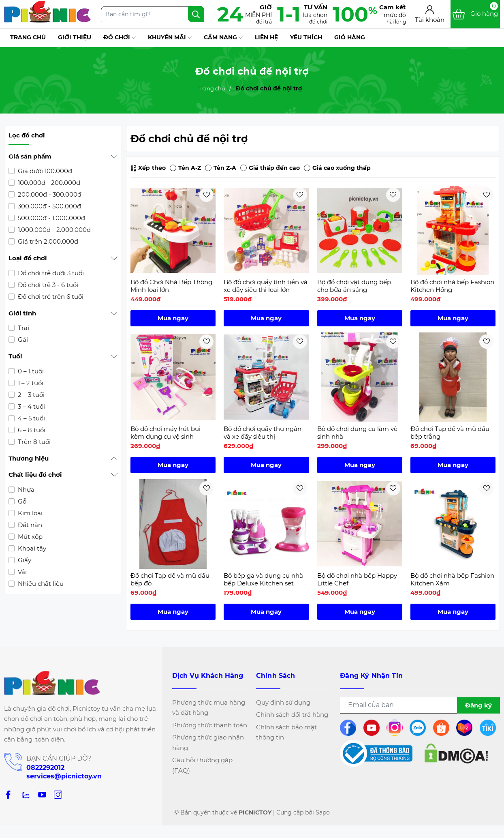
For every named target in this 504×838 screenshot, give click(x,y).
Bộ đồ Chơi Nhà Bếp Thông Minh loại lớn (171, 286)
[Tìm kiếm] (196, 14)
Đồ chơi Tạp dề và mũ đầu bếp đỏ (170, 580)
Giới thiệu (75, 37)
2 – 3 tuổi (30, 395)
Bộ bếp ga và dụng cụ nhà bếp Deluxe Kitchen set (263, 580)
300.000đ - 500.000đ (49, 206)
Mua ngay (173, 318)
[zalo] (25, 794)
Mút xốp (29, 537)
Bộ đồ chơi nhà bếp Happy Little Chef (357, 580)
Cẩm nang (223, 38)
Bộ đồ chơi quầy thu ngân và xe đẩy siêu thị (263, 433)
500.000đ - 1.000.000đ (51, 218)
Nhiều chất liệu (40, 584)
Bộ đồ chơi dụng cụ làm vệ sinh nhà (357, 433)
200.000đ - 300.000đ (49, 194)
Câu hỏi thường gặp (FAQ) (202, 765)
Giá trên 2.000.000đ (47, 241)
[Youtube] (42, 794)
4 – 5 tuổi (31, 418)
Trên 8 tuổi (33, 442)
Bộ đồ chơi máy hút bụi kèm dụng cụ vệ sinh (166, 433)
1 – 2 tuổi (30, 383)
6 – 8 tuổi (31, 430)
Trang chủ (28, 37)
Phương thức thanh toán (210, 725)
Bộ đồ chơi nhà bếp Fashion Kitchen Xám (452, 580)
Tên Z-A (221, 168)
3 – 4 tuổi (31, 406)
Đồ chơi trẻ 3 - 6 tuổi (47, 285)
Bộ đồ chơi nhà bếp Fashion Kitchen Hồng (452, 286)
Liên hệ (266, 37)
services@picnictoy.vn (64, 776)
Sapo (323, 812)
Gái (22, 340)
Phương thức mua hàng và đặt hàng (209, 708)
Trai (23, 328)
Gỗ (21, 501)
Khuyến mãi (170, 38)
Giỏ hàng (350, 37)
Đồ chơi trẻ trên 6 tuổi (50, 297)
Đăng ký (478, 705)
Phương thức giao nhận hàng (208, 743)
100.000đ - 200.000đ (48, 183)
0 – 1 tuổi (30, 371)
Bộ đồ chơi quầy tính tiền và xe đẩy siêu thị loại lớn (266, 286)
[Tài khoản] (430, 14)
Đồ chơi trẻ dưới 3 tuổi (50, 273)
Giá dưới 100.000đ (44, 171)
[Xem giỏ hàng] (475, 14)
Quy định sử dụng (283, 702)
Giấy (24, 560)
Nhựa (25, 490)
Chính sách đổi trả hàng (292, 715)
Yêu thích (306, 37)
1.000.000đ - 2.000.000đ (53, 230)
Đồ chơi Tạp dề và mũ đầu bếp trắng (450, 433)
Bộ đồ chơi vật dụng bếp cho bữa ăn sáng (354, 286)
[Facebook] (8, 794)
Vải (21, 572)
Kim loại (29, 513)
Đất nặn (29, 525)
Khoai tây (31, 548)
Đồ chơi (120, 38)
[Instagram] (58, 794)
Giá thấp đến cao (270, 168)
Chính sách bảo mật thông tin (286, 732)
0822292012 (45, 768)
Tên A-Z (185, 168)
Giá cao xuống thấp (337, 168)
